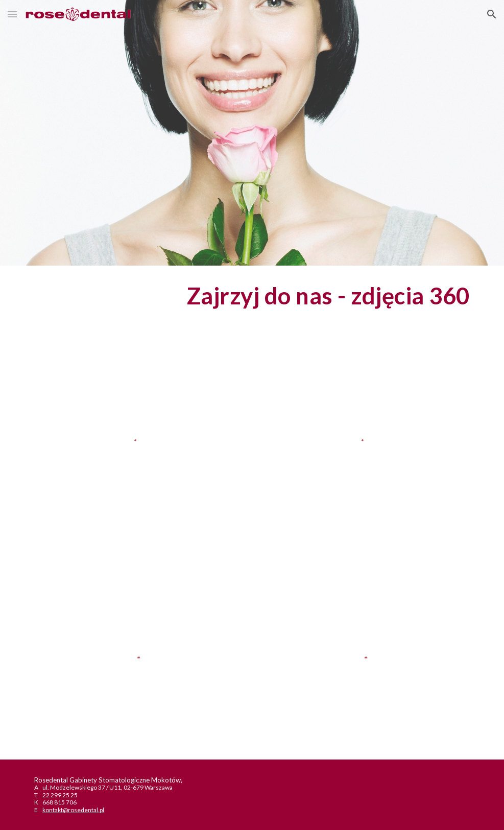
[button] (12, 14)
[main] (252, 296)
